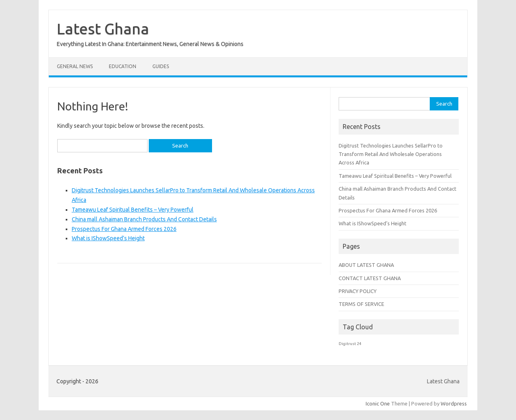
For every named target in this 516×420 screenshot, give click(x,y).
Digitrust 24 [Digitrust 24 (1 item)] (350, 344)
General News (75, 66)
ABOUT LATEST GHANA (366, 265)
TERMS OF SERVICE (361, 304)
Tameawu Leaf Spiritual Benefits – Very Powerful (133, 210)
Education (123, 66)
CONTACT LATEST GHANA (370, 278)
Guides (161, 66)
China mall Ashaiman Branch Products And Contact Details (144, 219)
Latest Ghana (103, 29)
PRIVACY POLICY (358, 291)
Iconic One (378, 403)
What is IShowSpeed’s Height (108, 238)
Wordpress (454, 403)
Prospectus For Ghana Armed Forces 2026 (124, 229)
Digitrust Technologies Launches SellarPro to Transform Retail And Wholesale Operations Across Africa (391, 154)
